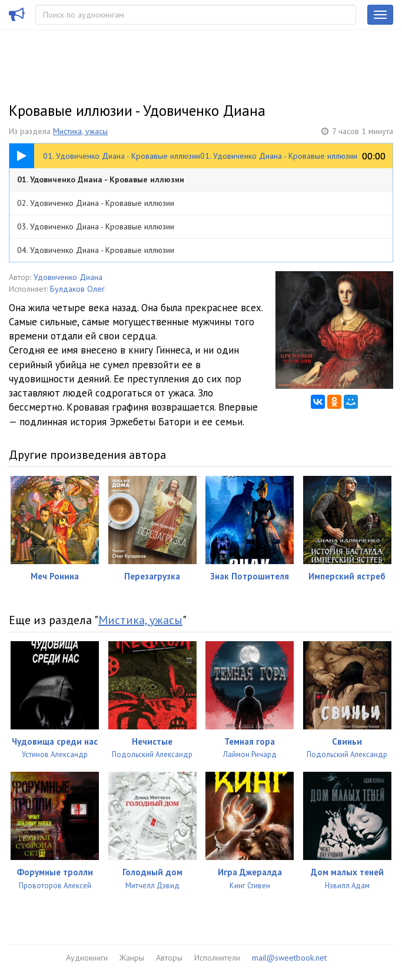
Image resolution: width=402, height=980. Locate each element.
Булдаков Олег (77, 289)
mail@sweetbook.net (289, 958)
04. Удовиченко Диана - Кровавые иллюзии (96, 250)
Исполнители (217, 958)
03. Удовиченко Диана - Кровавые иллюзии (96, 226)
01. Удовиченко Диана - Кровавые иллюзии (101, 179)
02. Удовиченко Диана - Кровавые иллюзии (96, 203)
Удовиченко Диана (68, 277)
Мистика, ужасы (80, 131)
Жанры (132, 958)
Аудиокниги (87, 958)
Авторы (169, 958)
